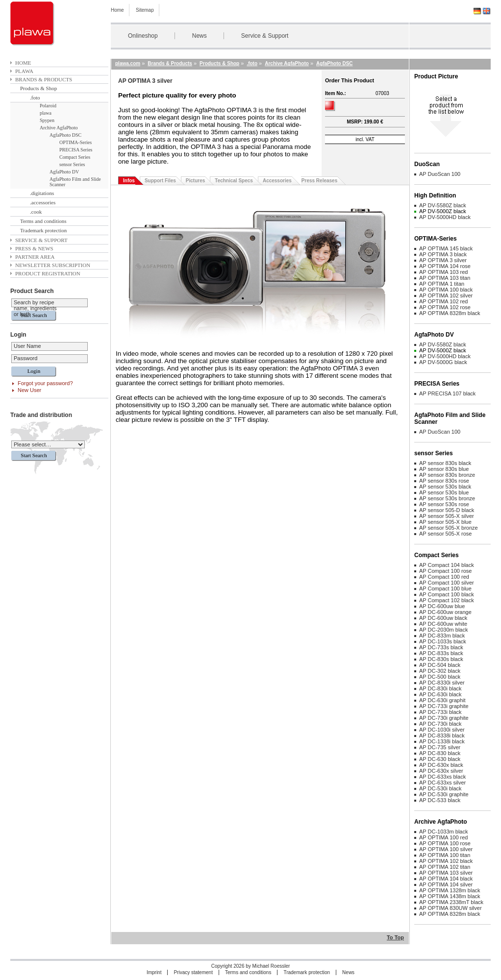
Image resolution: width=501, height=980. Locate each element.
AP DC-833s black (441, 653)
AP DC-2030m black (443, 630)
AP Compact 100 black (447, 594)
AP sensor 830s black (445, 463)
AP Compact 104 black (447, 565)
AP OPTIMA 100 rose (445, 843)
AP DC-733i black (440, 712)
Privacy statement (193, 972)
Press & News (34, 248)
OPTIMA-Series (75, 142)
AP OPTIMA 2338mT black (451, 902)
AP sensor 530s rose (444, 504)
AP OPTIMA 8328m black (450, 313)
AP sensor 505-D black (447, 510)
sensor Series (72, 164)
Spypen (47, 120)
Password (25, 358)
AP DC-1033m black (443, 832)
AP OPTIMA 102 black (446, 861)
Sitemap (145, 10)
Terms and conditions (43, 221)
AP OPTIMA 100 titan (445, 855)
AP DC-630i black (440, 694)
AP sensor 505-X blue (445, 522)
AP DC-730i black (440, 724)
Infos (129, 181)
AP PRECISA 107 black (447, 393)
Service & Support (265, 36)
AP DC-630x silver (441, 771)
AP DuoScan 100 (440, 174)
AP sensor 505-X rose (445, 534)
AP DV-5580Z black (443, 205)
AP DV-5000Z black (443, 211)
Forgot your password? (45, 383)
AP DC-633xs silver (442, 783)
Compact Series (75, 157)
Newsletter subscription (53, 265)
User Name (27, 346)
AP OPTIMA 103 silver (446, 873)
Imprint (154, 972)
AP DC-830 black (440, 753)
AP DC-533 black (440, 800)
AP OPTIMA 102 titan (445, 867)
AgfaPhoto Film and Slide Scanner (75, 182)
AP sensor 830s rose (444, 481)
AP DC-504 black (440, 665)
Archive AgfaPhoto (59, 128)
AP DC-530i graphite (444, 794)
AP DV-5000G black (443, 362)
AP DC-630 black (440, 759)
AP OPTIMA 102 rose (445, 307)
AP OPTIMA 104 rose (445, 266)
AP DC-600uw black (443, 618)
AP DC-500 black (440, 677)
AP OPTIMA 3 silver (443, 260)
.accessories (43, 202)
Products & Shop (38, 88)
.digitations (42, 193)
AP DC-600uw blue (442, 606)
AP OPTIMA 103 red (443, 272)
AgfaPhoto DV (64, 172)
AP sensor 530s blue (444, 492)
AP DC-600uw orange (445, 612)
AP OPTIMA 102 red (443, 301)
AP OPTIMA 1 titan (442, 284)
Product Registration (48, 273)
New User (29, 390)
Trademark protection (43, 230)
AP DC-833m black (442, 636)
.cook (36, 212)
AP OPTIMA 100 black (446, 290)
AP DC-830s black (441, 659)
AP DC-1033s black (443, 641)
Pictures (195, 181)
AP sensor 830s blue (444, 469)
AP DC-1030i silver (442, 730)
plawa (24, 71)
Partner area (35, 257)
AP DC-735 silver (440, 747)
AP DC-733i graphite (444, 706)
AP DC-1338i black (442, 741)
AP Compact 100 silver (447, 583)
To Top (395, 937)
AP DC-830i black (440, 688)
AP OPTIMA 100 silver (446, 849)
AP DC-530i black (440, 788)
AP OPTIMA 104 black (446, 879)
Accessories (277, 181)
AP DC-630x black (441, 765)
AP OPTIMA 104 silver (446, 884)
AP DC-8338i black (442, 735)
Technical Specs (234, 181)
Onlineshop (143, 36)
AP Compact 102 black (447, 600)
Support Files (160, 181)
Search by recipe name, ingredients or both (35, 308)
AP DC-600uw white (443, 624)
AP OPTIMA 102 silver (446, 295)
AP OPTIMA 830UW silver (451, 908)
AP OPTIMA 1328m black (450, 890)
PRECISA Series (76, 150)
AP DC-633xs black (442, 777)
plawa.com (128, 63)
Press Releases (319, 181)
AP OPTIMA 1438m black (450, 896)
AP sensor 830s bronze (447, 475)
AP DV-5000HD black (445, 217)
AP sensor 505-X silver (447, 516)
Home (117, 10)
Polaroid (48, 106)
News (200, 36)
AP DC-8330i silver (442, 683)
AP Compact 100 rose (445, 571)
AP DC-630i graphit (442, 700)
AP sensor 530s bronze (447, 498)
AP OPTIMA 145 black (446, 248)
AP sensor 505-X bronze (449, 528)
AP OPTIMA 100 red (443, 837)
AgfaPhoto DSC (65, 135)
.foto (35, 98)
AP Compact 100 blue (445, 588)
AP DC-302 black (440, 671)
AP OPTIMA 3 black (443, 254)
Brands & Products (44, 79)
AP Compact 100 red (444, 577)
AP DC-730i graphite (444, 718)
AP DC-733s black (441, 647)
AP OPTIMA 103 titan (445, 278)
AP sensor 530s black (445, 487)
